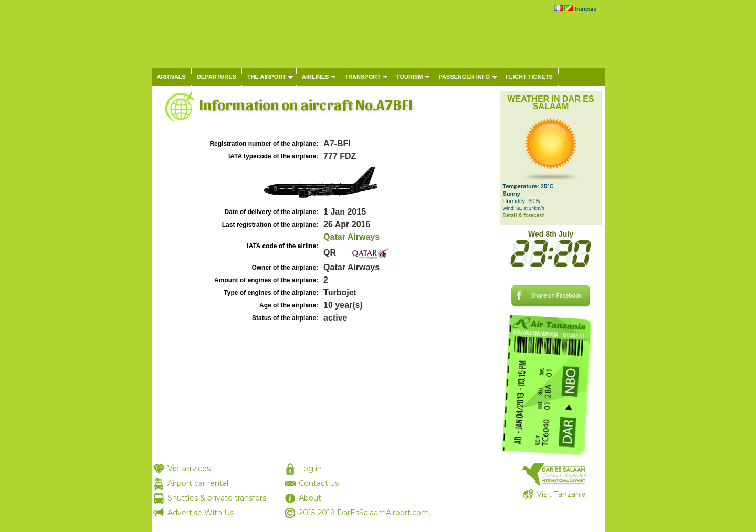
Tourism (410, 77)
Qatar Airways (351, 237)
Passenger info (464, 77)
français (585, 9)
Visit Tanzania (561, 494)
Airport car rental (198, 483)
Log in (310, 469)
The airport (267, 77)
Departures (217, 77)
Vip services (189, 469)
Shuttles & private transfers (217, 498)
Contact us (319, 483)
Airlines (315, 77)
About (310, 498)
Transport (362, 77)
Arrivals (171, 77)
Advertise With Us (201, 513)
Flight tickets (529, 77)
